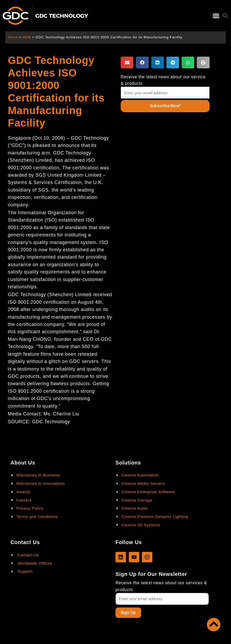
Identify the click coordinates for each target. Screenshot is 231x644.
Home (13, 37)
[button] (216, 16)
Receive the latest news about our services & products (161, 586)
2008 (27, 37)
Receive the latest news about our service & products (163, 80)
